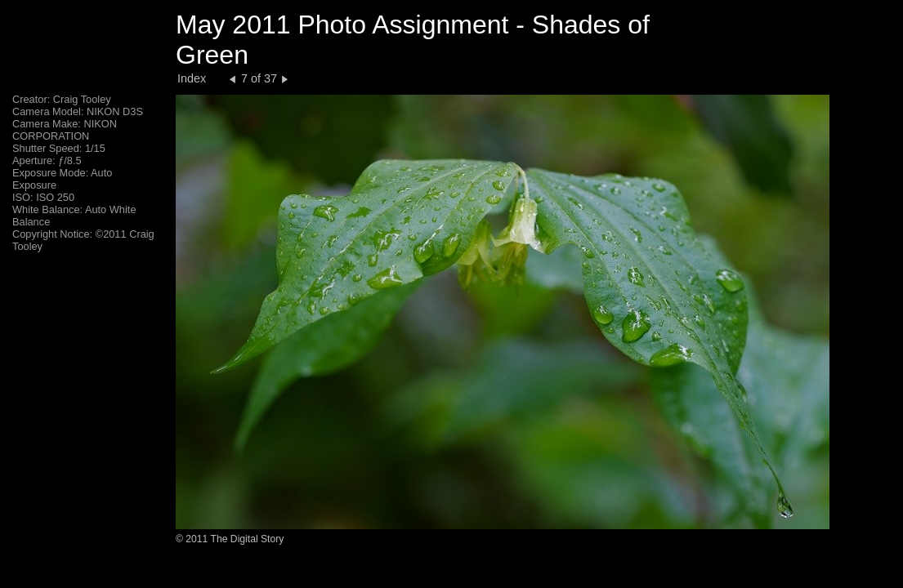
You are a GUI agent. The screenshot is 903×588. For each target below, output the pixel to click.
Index (192, 78)
